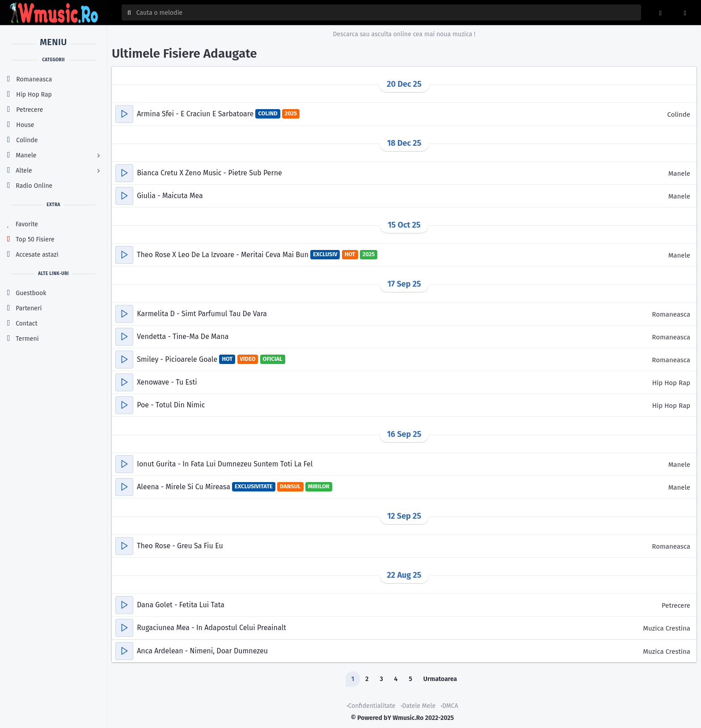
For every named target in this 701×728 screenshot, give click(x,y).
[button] (124, 114)
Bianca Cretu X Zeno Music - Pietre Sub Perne (209, 173)
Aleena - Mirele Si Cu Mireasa (184, 487)
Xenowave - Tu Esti (167, 382)
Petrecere (676, 605)
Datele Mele (419, 706)
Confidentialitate (372, 706)
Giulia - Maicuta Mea (170, 196)
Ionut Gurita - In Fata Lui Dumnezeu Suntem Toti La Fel (225, 464)
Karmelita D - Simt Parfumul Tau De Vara (202, 314)
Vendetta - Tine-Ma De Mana (183, 336)
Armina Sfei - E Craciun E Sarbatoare (196, 114)
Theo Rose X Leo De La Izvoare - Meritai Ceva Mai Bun (224, 255)
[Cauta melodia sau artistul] (386, 13)
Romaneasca (671, 314)
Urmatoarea (440, 679)
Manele (679, 174)
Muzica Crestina (667, 628)
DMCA (450, 706)
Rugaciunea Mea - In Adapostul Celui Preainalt (211, 628)
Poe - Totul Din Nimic (171, 405)
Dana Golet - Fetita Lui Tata (181, 605)
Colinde (679, 114)
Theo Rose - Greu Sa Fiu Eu (180, 546)
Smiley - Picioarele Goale (178, 359)
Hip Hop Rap (671, 383)
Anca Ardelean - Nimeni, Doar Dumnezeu (202, 651)
